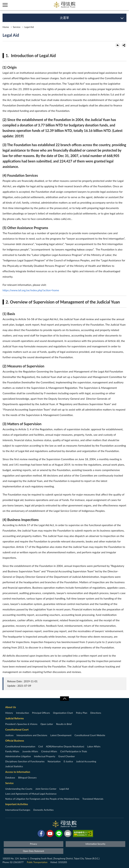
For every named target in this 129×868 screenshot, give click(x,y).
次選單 (64, 18)
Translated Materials (93, 799)
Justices (9, 735)
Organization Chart (63, 713)
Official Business (15, 741)
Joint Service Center (46, 789)
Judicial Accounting (86, 761)
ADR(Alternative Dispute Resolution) (65, 746)
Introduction (22, 713)
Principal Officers (41, 713)
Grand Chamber (67, 756)
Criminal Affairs (49, 751)
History (9, 713)
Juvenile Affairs (30, 751)
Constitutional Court (17, 730)
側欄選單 (5, 5)
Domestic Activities (43, 810)
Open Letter (47, 724)
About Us (11, 707)
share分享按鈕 (124, 45)
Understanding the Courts (19, 789)
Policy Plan (82, 713)
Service (17, 27)
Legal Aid (29, 27)
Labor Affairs (94, 746)
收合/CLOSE (64, 699)
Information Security (96, 844)
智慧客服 (114, 5)
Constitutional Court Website (90, 735)
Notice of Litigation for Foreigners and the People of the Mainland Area (42, 799)
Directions (96, 713)
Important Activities (17, 804)
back (118, 45)
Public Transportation (37, 862)
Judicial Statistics (14, 766)
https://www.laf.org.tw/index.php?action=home (31, 290)
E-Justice (68, 761)
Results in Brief (64, 724)
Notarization (54, 761)
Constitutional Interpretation (20, 746)
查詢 (124, 5)
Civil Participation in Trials (74, 751)
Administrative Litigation (18, 756)
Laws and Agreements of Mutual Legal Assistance (31, 794)
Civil (41, 746)
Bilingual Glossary (27, 778)
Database (10, 778)
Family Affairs (12, 751)
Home (6, 27)
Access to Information (18, 772)
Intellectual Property (45, 756)
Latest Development (61, 735)
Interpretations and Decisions (32, 735)
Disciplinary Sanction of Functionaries (25, 761)
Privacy (33, 844)
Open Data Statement (34, 851)
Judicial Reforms (15, 718)
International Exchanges (18, 810)
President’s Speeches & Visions (21, 724)
